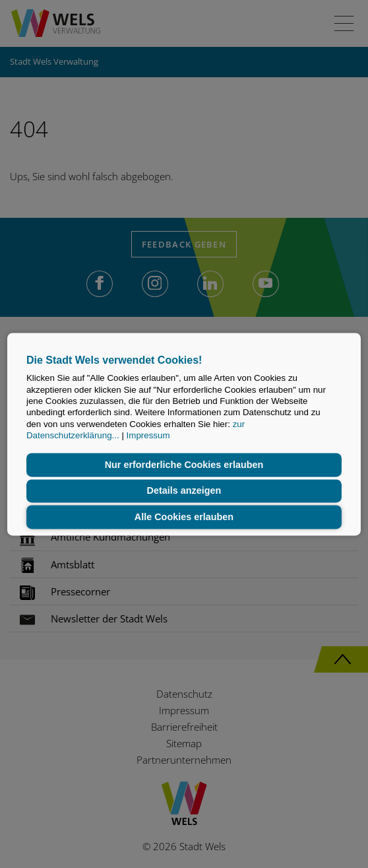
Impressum (148, 435)
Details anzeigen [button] (184, 491)
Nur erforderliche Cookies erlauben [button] (184, 465)
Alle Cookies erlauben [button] (184, 517)
